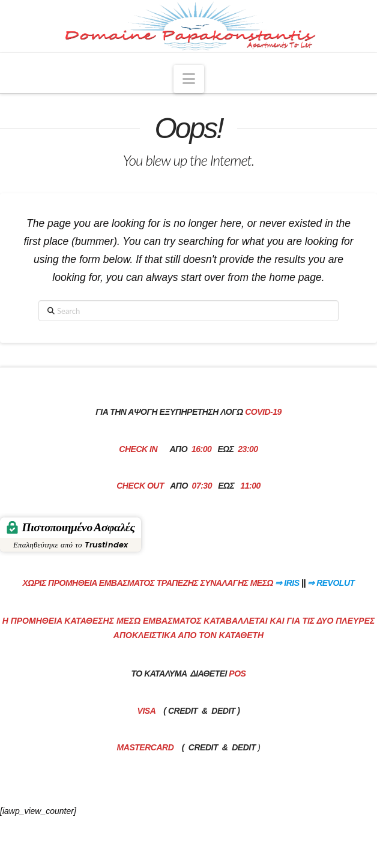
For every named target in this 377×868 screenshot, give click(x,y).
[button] (189, 79)
